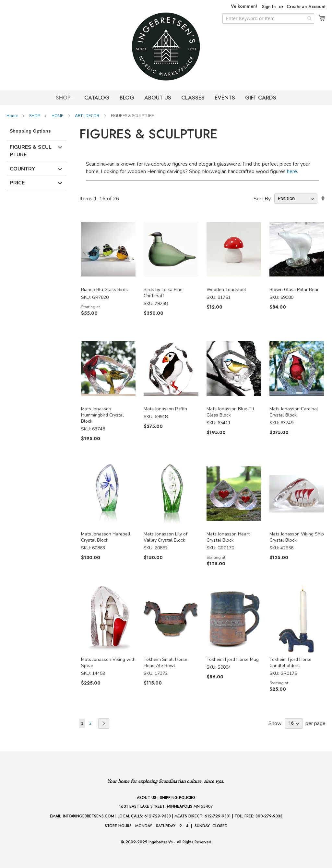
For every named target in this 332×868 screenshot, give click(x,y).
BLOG (127, 98)
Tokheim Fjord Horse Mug (233, 659)
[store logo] (166, 47)
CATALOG (97, 98)
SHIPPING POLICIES (178, 798)
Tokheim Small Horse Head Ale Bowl (166, 663)
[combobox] (268, 18)
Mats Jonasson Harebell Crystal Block (106, 537)
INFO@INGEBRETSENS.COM (89, 816)
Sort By (262, 198)
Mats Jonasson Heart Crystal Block (228, 537)
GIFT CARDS (261, 98)
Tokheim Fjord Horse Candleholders (290, 663)
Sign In (269, 7)
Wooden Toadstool (226, 290)
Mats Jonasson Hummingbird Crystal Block (102, 415)
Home (12, 116)
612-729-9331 (218, 816)
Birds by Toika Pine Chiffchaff (163, 293)
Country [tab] (22, 169)
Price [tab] (17, 183)
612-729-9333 (158, 816)
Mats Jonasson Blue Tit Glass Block (230, 412)
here (292, 171)
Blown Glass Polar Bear (294, 290)
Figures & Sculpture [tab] (31, 151)
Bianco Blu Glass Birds (104, 290)
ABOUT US (158, 98)
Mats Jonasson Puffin (165, 409)
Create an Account (306, 7)
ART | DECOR (88, 116)
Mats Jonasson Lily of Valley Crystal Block (166, 537)
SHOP (64, 98)
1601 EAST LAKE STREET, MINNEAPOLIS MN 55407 (166, 806)
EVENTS (225, 98)
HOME (58, 116)
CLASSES (193, 98)
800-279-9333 (269, 816)
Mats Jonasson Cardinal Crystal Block (294, 412)
